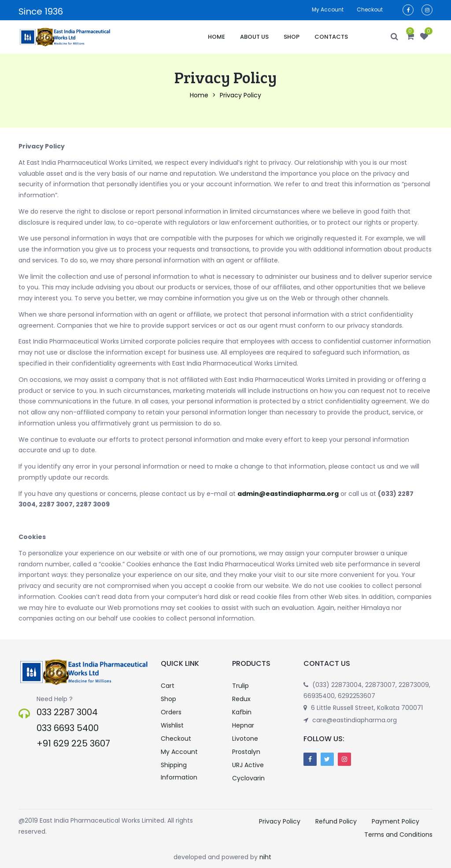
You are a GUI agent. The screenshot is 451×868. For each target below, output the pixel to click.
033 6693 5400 (68, 728)
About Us (254, 37)
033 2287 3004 (67, 712)
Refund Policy (336, 821)
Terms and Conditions (398, 835)
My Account (179, 752)
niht (265, 857)
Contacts (331, 37)
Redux (241, 699)
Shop (292, 37)
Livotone (245, 739)
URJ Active (248, 765)
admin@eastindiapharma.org (288, 494)
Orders (171, 712)
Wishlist (172, 725)
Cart (168, 686)
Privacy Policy (280, 821)
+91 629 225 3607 (73, 743)
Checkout (370, 9)
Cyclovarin (248, 778)
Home (216, 37)
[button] (410, 37)
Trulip (240, 686)
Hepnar (243, 725)
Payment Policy (396, 821)
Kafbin (242, 712)
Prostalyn (246, 752)
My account (328, 9)
